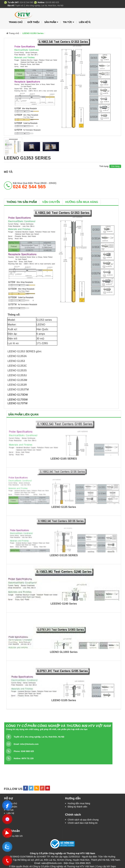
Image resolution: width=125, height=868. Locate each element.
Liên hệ (83, 22)
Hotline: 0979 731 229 (24, 758)
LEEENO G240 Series (64, 604)
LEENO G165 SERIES (64, 459)
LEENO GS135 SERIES (64, 555)
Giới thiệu (33, 22)
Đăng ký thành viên (77, 807)
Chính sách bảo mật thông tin (83, 823)
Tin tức (69, 22)
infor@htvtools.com (29, 744)
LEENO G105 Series (64, 700)
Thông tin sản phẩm (22, 202)
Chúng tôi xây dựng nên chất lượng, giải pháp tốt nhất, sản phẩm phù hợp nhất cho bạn (47, 729)
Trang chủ (16, 22)
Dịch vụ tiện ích (15, 836)
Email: (26, 744)
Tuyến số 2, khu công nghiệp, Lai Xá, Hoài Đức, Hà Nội (39, 737)
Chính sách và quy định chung (83, 820)
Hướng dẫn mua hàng (82, 202)
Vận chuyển (51, 202)
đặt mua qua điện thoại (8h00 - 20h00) (35, 185)
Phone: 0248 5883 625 (24, 751)
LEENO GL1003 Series (64, 652)
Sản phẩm (51, 22)
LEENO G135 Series (64, 507)
